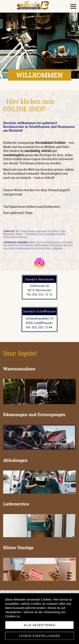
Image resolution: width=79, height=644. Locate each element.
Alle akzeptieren (39, 625)
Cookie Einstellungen (39, 636)
